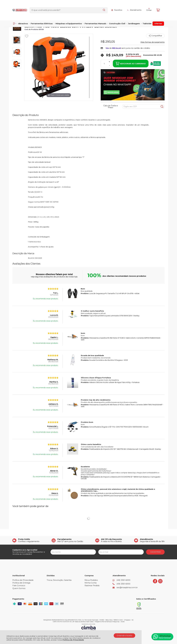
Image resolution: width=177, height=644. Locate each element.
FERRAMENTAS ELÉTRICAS (35, 21)
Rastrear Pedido (92, 585)
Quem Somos (19, 588)
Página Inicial (17, 21)
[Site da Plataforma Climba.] (88, 627)
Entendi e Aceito (125, 635)
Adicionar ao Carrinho (131, 64)
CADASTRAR (155, 552)
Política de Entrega (21, 583)
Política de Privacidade (73, 640)
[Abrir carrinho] (160, 6)
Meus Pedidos (91, 580)
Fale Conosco (19, 585)
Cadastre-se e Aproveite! (25, 550)
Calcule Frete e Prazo (111, 107)
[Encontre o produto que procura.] (102, 6)
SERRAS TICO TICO (54, 21)
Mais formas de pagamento (153, 42)
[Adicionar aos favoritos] (27, 36)
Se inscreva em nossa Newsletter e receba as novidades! (29, 553)
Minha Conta (91, 583)
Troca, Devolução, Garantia (59, 580)
